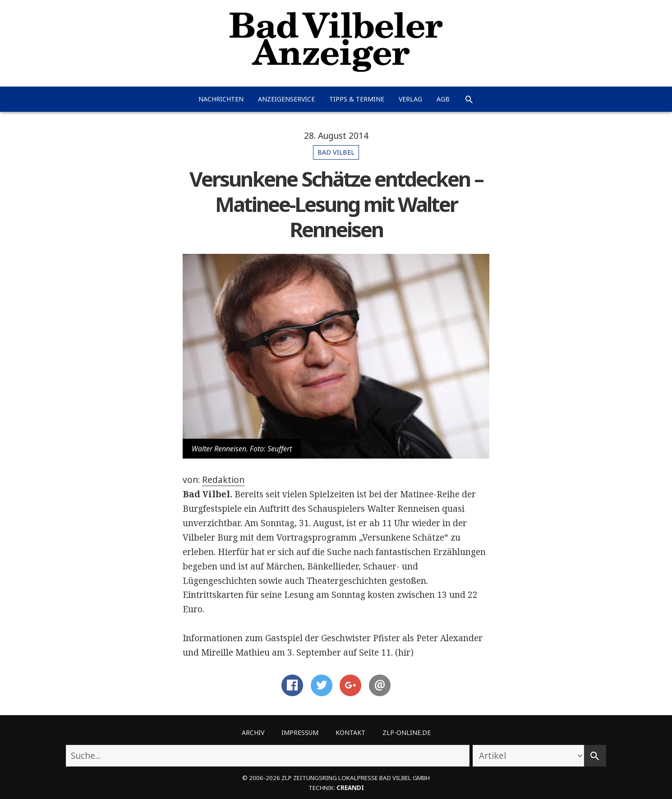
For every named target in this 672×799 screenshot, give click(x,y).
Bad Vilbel (336, 152)
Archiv (253, 732)
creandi (350, 788)
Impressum (300, 732)
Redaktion (223, 480)
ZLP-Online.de (407, 732)
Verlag (410, 99)
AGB (443, 99)
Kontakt (350, 732)
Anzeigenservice (286, 99)
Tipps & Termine (357, 99)
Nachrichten (221, 99)
